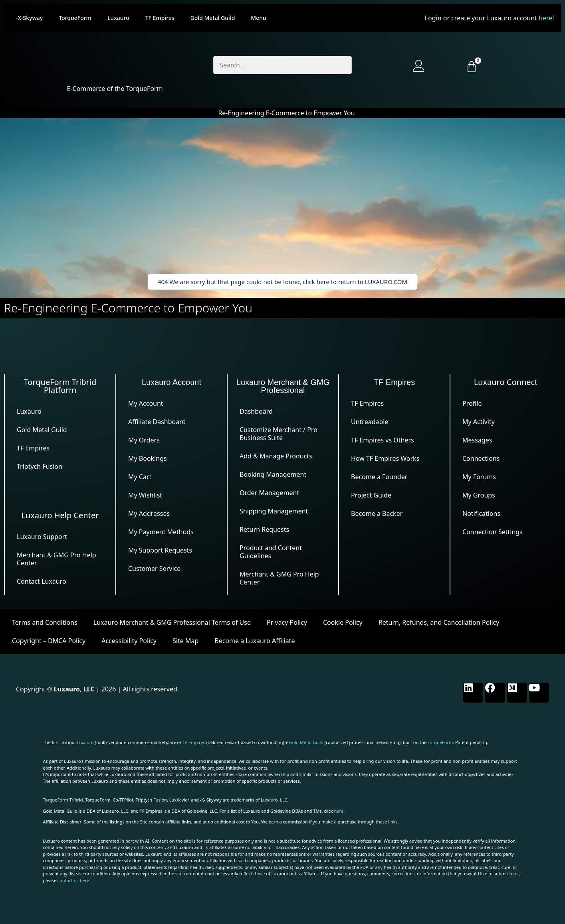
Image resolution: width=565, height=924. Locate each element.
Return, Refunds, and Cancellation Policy (439, 622)
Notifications (481, 513)
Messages (477, 440)
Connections (481, 458)
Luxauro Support (42, 537)
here (545, 18)
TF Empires (160, 18)
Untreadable (370, 422)
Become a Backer (377, 513)
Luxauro (118, 18)
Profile (472, 403)
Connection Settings (493, 532)
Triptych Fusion (40, 466)
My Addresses (149, 513)
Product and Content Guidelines (271, 552)
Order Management (269, 493)
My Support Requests (160, 550)
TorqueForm (75, 18)
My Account (146, 403)
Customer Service (154, 569)
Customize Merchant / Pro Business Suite (279, 434)
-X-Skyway (29, 18)
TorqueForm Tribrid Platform (60, 386)
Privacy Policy (287, 622)
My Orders (144, 440)
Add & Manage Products (276, 456)
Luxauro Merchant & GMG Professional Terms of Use (172, 622)
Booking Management (273, 474)
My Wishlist (145, 495)
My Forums (479, 477)
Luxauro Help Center (60, 515)
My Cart (140, 477)
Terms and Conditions (45, 622)
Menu (258, 18)
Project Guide (371, 495)
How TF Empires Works (385, 458)
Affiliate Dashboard (157, 422)
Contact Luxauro (42, 581)
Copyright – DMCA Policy (49, 641)
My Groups (479, 495)
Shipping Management (274, 511)
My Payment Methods (161, 532)
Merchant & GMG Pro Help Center (56, 559)
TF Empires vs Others (383, 440)
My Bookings (148, 458)
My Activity (479, 422)
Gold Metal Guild (213, 18)
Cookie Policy (343, 622)
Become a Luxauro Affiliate (255, 641)
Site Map (185, 641)
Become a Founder (379, 477)
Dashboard (256, 411)
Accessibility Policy (129, 641)
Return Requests (264, 529)
